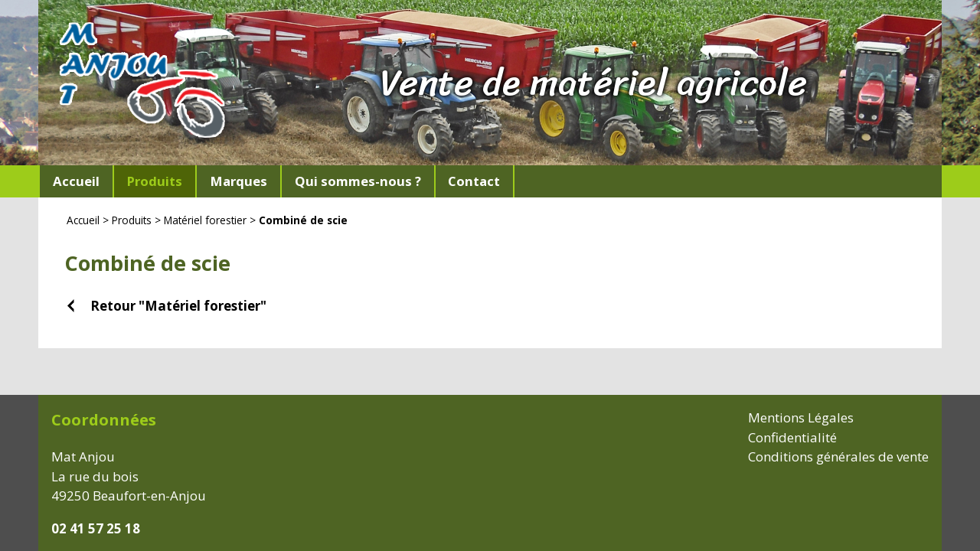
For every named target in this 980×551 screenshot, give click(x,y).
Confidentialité (792, 437)
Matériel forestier (205, 220)
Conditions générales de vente (838, 456)
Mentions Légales (801, 417)
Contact (474, 181)
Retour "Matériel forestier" (178, 306)
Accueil (76, 181)
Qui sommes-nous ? (358, 181)
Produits (132, 220)
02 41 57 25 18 (96, 528)
